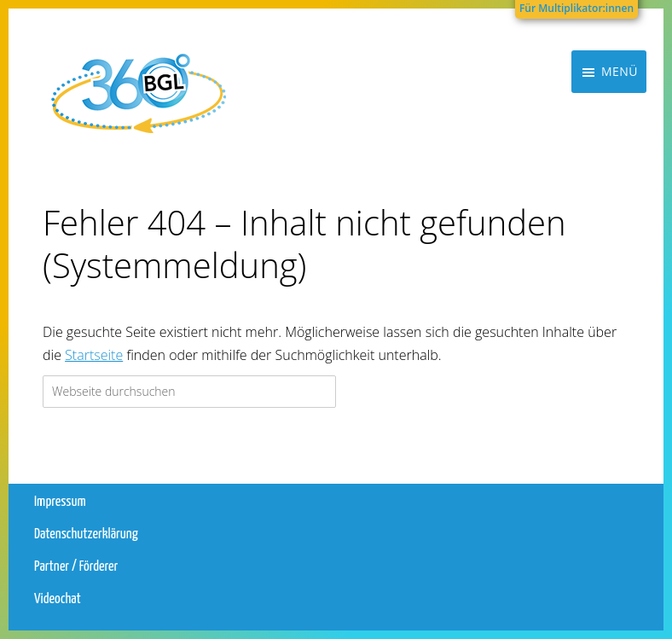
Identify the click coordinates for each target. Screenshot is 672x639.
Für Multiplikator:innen (576, 8)
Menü (620, 123)
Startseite (94, 355)
